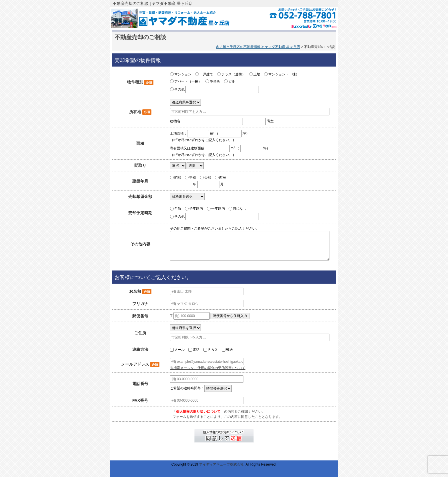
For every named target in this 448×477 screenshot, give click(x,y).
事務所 (215, 81)
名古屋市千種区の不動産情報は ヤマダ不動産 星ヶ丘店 (258, 47)
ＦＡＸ (213, 350)
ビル (232, 81)
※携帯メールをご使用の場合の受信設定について (208, 368)
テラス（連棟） (233, 74)
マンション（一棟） (284, 74)
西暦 (223, 177)
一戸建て (206, 74)
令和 (208, 177)
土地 (257, 74)
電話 (196, 350)
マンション (183, 74)
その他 (179, 89)
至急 (178, 209)
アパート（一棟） (188, 81)
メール (179, 350)
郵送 (229, 350)
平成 (193, 177)
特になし (240, 209)
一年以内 (218, 209)
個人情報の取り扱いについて (198, 412)
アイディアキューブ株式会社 (221, 464)
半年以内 (196, 209)
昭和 (178, 177)
